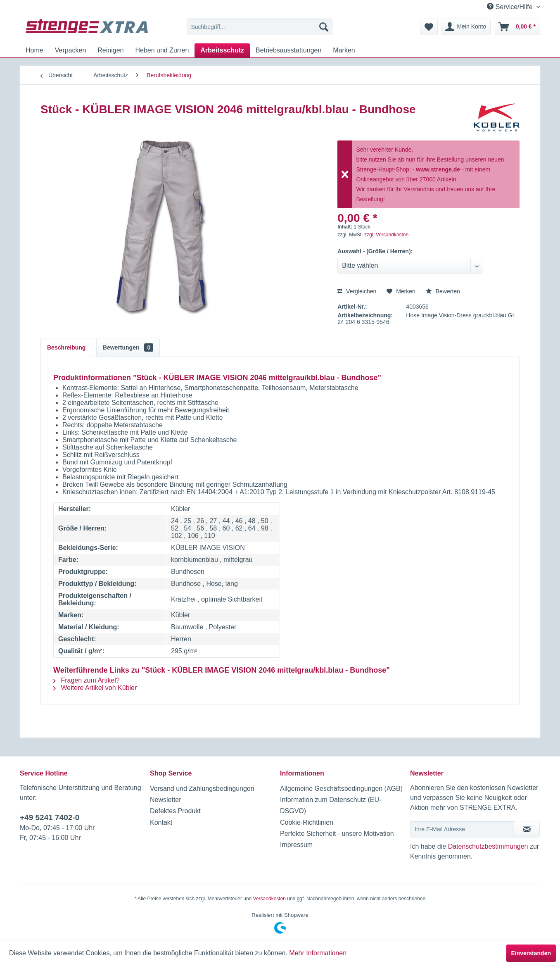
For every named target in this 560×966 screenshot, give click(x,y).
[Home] (34, 50)
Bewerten (443, 291)
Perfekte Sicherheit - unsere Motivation (337, 834)
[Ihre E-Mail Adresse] (462, 829)
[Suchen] (324, 27)
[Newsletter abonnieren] (527, 829)
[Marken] (344, 50)
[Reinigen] (110, 50)
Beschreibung (66, 347)
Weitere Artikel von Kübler (95, 688)
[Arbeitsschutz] (222, 50)
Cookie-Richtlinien (307, 822)
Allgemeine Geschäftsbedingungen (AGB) (341, 789)
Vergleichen (357, 291)
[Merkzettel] (429, 27)
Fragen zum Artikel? (87, 680)
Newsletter (166, 800)
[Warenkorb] (517, 27)
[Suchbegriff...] (260, 27)
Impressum (296, 845)
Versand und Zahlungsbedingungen (202, 789)
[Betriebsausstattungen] (288, 50)
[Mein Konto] (466, 27)
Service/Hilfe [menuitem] (511, 7)
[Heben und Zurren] (162, 50)
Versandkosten (269, 899)
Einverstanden (531, 953)
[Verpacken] (71, 50)
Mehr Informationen (318, 953)
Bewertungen (128, 347)
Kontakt (161, 822)
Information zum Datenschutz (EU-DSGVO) (331, 805)
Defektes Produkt (175, 811)
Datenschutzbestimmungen (488, 846)
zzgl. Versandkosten (386, 235)
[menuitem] (260, 27)
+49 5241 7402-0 (50, 817)
